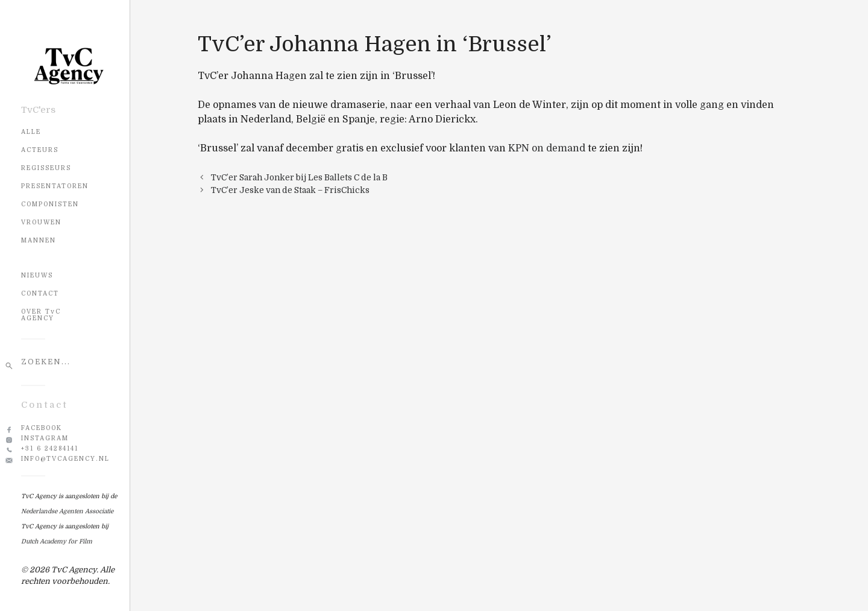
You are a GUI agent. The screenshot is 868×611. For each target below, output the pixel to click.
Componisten (50, 204)
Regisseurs (46, 168)
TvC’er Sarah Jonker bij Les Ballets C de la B (299, 178)
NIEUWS (37, 275)
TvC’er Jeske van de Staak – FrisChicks (290, 190)
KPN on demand (547, 148)
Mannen (39, 240)
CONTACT (40, 293)
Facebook (42, 428)
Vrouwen (41, 222)
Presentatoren (55, 186)
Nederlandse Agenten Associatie (67, 511)
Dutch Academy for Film (57, 541)
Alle (31, 132)
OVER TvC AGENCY (41, 315)
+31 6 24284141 (50, 448)
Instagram (45, 438)
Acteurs (40, 150)
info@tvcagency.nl (65, 459)
